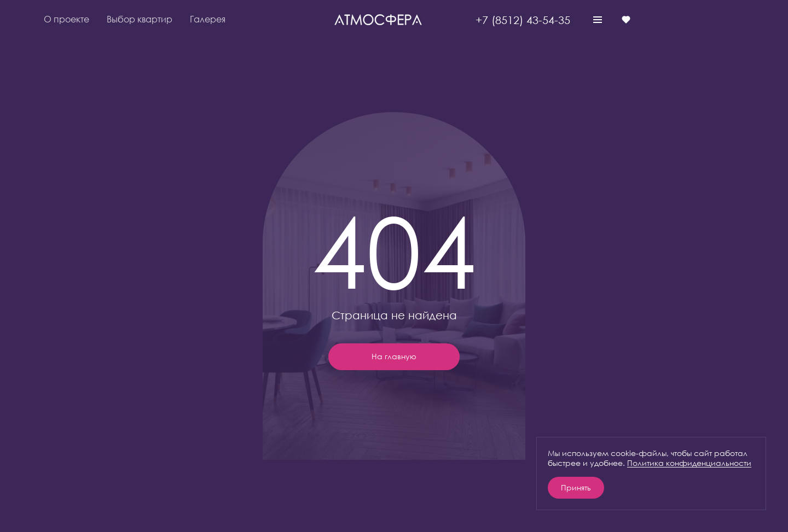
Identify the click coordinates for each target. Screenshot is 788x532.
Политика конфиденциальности (689, 463)
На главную (394, 356)
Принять (576, 487)
